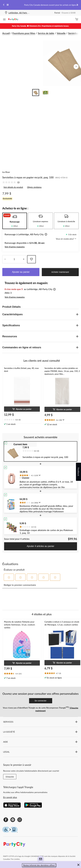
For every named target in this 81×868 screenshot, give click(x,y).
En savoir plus (10, 797)
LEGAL (41, 752)
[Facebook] (6, 820)
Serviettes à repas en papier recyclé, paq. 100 (28, 177)
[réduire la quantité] (24, 259)
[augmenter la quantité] (5, 259)
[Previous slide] (4, 5)
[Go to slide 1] (36, 93)
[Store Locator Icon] (6, 13)
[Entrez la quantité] (14, 259)
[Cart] (77, 20)
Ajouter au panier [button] (21, 272)
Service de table (46, 33)
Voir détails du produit (13, 187)
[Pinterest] (13, 820)
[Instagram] (20, 820)
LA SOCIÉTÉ (41, 732)
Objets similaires (34, 187)
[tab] (15, 221)
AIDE (41, 742)
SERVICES (41, 722)
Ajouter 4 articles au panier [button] (40, 546)
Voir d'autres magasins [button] (15, 247)
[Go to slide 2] (45, 93)
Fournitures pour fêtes (24, 33)
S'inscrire (10, 777)
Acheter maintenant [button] (60, 272)
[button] (45, 235)
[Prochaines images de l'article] (76, 67)
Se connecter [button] (40, 701)
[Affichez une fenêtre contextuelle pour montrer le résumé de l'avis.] (63, 420)
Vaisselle (61, 33)
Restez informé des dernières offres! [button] (39, 865)
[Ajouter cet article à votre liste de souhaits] (31, 259)
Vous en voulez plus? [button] (66, 239)
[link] (12, 182)
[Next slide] (77, 5)
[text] (22, 420)
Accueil (6, 33)
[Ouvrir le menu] (4, 20)
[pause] (8, 5)
